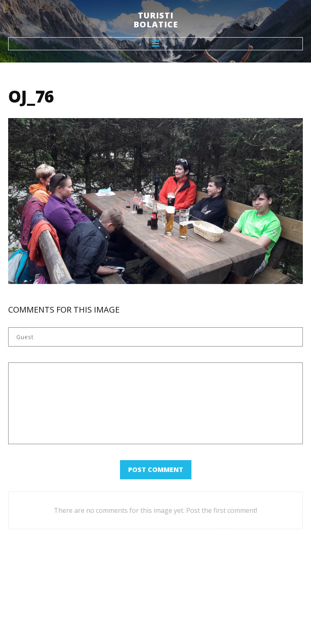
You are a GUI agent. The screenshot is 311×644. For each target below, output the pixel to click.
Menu (155, 44)
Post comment (156, 470)
